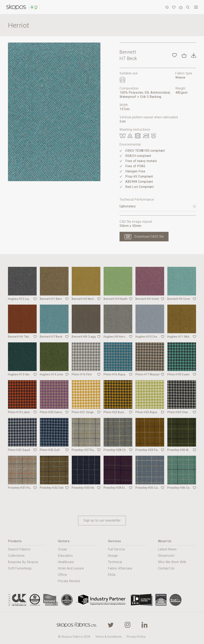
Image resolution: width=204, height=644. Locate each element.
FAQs (112, 575)
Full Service (117, 549)
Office (62, 575)
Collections (16, 556)
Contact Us (166, 568)
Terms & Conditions (109, 637)
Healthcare (66, 562)
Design (113, 556)
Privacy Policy (136, 637)
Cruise (63, 549)
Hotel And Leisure (71, 568)
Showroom (166, 556)
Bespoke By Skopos (23, 562)
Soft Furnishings (20, 568)
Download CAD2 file (149, 237)
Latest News (167, 549)
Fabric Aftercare (120, 568)
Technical (115, 562)
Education (65, 556)
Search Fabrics (19, 549)
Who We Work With (172, 562)
